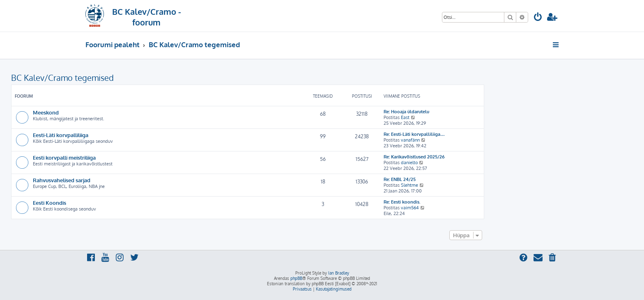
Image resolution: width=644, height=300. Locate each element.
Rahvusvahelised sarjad (62, 180)
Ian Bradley (339, 273)
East (405, 117)
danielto (409, 163)
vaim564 (410, 208)
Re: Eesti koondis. (402, 202)
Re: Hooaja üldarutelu (406, 112)
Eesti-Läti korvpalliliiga (61, 135)
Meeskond (46, 112)
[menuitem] (538, 18)
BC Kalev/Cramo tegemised (62, 78)
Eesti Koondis (49, 203)
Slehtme (409, 185)
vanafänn (410, 140)
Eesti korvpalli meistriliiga (64, 157)
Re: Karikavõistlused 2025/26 (414, 157)
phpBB (296, 278)
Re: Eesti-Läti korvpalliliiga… (414, 134)
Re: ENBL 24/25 (400, 179)
